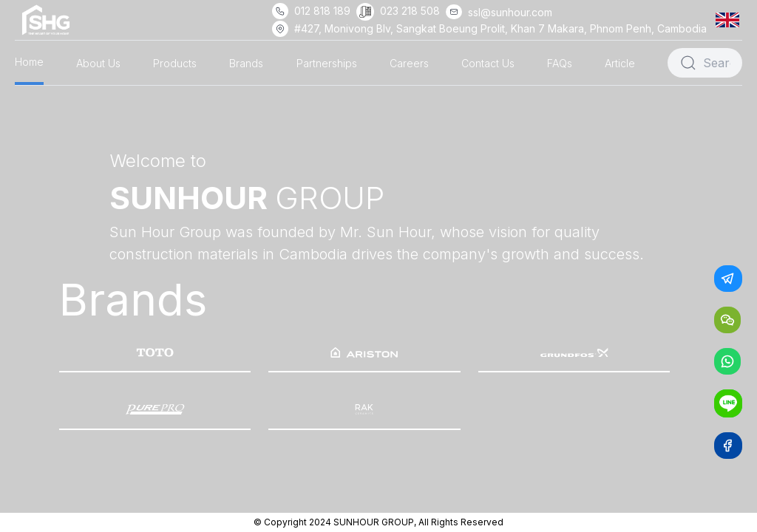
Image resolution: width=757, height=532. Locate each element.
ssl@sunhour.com (510, 12)
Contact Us (488, 63)
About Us (98, 63)
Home (29, 62)
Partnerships (327, 63)
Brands (246, 63)
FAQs (560, 63)
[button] (730, 20)
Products (175, 63)
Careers (409, 63)
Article (620, 63)
